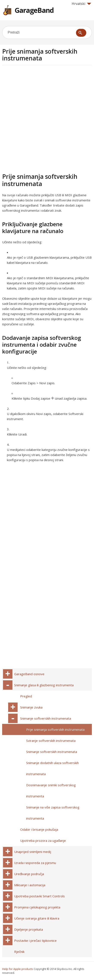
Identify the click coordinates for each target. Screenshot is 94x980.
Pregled (26, 696)
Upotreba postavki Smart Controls (39, 896)
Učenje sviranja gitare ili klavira (37, 918)
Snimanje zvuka (31, 707)
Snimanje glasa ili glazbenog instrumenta (44, 685)
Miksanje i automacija (30, 885)
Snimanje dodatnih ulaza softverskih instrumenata (52, 768)
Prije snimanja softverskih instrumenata (55, 729)
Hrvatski (81, 4)
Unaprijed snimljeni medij (33, 852)
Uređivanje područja (29, 874)
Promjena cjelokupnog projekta (37, 907)
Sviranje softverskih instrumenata (51, 741)
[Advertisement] (47, 118)
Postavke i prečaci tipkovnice (35, 940)
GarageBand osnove (29, 674)
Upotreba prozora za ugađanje (43, 841)
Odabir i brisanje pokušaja (39, 829)
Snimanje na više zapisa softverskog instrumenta (53, 813)
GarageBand (34, 10)
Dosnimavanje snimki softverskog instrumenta (51, 791)
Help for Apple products (18, 969)
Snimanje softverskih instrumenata (46, 718)
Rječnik (19, 952)
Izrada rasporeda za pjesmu (35, 863)
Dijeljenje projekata (29, 929)
